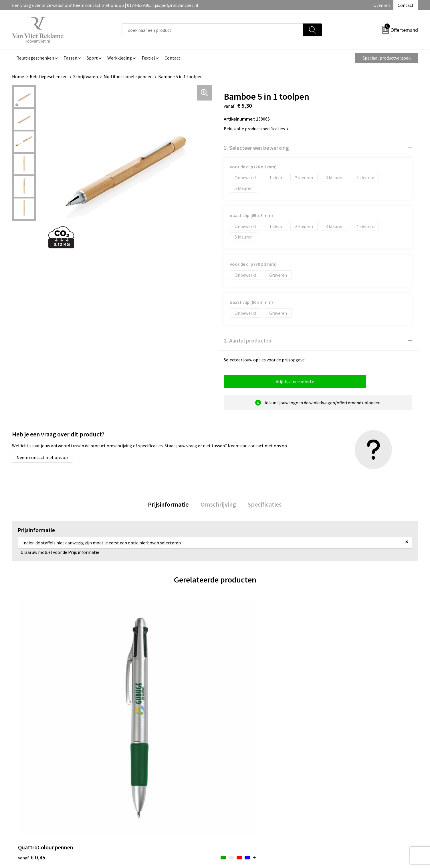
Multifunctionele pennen (128, 76)
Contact (406, 5)
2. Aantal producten (248, 340)
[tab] (172, 505)
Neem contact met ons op (42, 457)
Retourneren (235, 780)
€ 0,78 (133, 710)
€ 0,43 (235, 710)
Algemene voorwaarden (346, 772)
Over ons (382, 5)
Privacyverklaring (340, 789)
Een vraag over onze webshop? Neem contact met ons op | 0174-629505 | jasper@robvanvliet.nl (105, 5)
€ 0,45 (32, 710)
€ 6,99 (336, 719)
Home (18, 76)
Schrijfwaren (86, 76)
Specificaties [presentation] (261, 505)
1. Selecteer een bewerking (256, 148)
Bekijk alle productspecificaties (256, 129)
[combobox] (213, 30)
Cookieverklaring (339, 780)
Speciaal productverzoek (387, 58)
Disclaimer (333, 798)
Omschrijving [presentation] (218, 505)
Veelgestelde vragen (141, 780)
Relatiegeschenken (49, 76)
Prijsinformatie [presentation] (172, 505)
